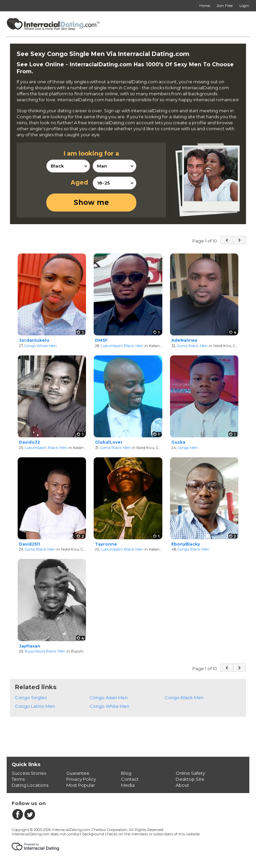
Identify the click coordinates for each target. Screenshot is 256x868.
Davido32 (29, 442)
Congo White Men (40, 346)
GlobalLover (109, 442)
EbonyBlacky (186, 544)
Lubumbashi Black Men (122, 346)
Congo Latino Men (35, 706)
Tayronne (106, 544)
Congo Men (188, 448)
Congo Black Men (193, 549)
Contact (130, 779)
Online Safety (190, 773)
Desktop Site (190, 779)
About (182, 785)
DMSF (101, 340)
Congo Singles (31, 697)
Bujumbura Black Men (45, 651)
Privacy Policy (81, 779)
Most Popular (81, 785)
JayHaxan (30, 646)
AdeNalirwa (184, 340)
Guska (178, 442)
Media (128, 785)
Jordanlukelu (34, 340)
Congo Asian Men (109, 697)
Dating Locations (30, 785)
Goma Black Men (192, 346)
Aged (79, 183)
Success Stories (29, 773)
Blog (126, 773)
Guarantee (78, 773)
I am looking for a (91, 154)
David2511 (29, 544)
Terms (18, 779)
